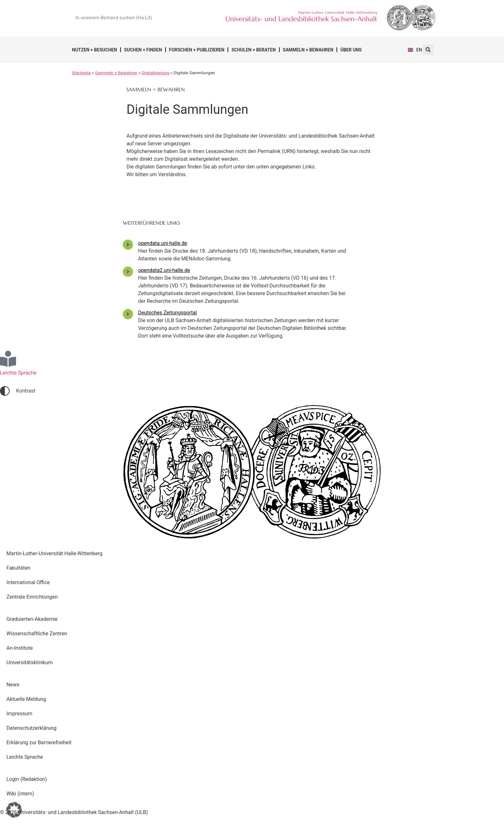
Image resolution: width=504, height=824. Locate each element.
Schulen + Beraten (254, 50)
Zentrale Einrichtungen (32, 597)
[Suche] (183, 18)
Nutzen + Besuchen (94, 50)
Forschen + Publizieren (197, 50)
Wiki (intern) (20, 794)
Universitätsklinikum (30, 662)
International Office (28, 582)
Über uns (351, 50)
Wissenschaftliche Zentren (37, 634)
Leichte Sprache (25, 757)
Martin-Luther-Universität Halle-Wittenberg (54, 553)
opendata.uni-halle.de (163, 243)
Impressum (19, 714)
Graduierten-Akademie (32, 619)
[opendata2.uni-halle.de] (128, 272)
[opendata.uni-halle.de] (128, 245)
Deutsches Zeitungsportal (168, 313)
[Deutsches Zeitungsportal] (128, 314)
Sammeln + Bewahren (308, 50)
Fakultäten (18, 568)
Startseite (81, 73)
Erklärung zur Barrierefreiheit (39, 743)
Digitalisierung (156, 73)
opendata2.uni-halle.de (164, 270)
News (13, 685)
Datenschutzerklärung (32, 728)
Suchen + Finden (143, 50)
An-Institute (20, 648)
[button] (428, 50)
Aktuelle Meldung (26, 699)
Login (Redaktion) (27, 779)
